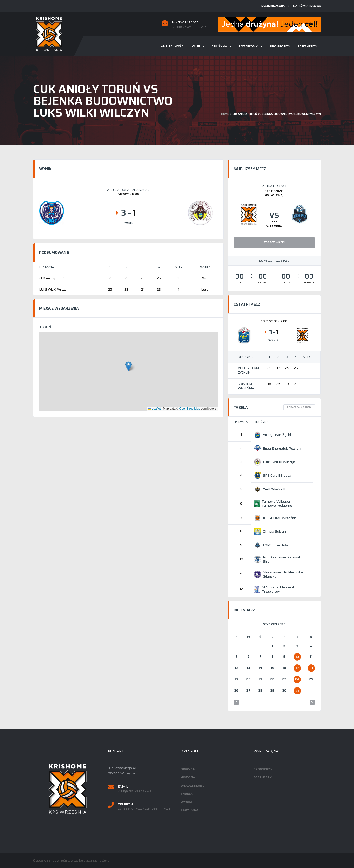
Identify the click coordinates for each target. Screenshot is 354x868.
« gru (236, 702)
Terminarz (190, 810)
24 (297, 679)
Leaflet (154, 409)
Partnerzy (307, 46)
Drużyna (219, 46)
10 (297, 657)
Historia (188, 777)
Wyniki (186, 802)
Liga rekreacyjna (273, 6)
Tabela (187, 794)
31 (297, 691)
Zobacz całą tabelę (299, 407)
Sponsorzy (280, 46)
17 (297, 668)
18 (311, 668)
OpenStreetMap (190, 409)
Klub (196, 46)
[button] (128, 366)
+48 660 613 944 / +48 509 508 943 (144, 809)
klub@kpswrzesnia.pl (190, 27)
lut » (312, 702)
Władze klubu (192, 786)
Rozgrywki (249, 46)
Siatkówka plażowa (307, 6)
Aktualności (173, 46)
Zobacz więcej (274, 243)
